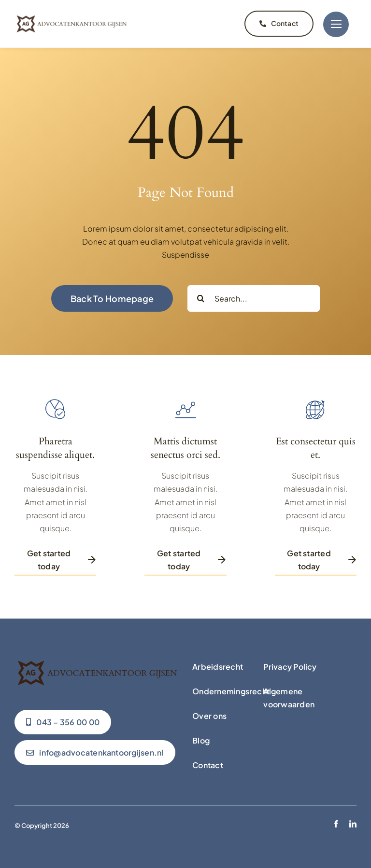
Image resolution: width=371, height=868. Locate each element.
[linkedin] (353, 822)
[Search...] (254, 296)
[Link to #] (336, 23)
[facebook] (336, 822)
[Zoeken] (201, 296)
